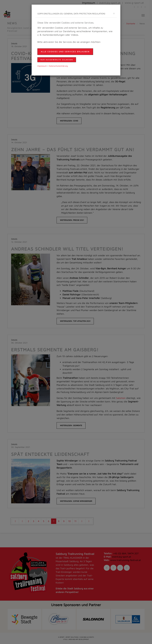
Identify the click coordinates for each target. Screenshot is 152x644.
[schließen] (114, 13)
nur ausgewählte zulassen (57, 60)
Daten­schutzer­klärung (58, 66)
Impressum (42, 66)
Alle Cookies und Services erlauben (65, 52)
